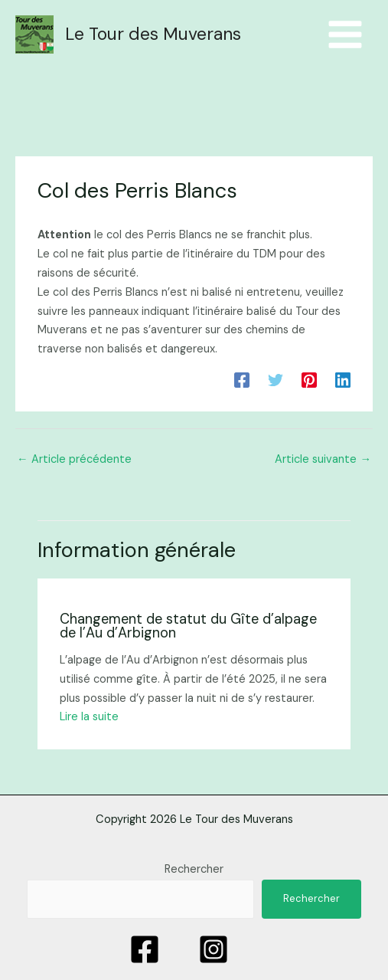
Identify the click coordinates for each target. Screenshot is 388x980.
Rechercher (194, 869)
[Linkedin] (343, 379)
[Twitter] (276, 379)
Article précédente (74, 459)
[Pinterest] (309, 379)
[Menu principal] (345, 34)
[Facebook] (242, 379)
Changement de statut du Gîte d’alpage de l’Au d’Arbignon (188, 626)
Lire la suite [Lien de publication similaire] (89, 717)
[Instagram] (214, 949)
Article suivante (323, 459)
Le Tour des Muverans (153, 34)
